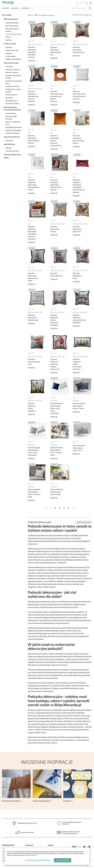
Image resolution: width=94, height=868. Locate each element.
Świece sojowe (11, 113)
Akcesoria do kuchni (11, 62)
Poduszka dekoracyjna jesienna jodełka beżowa (78, 139)
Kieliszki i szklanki (12, 72)
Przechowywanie (12, 94)
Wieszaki (9, 147)
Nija (52, 89)
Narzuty (8, 39)
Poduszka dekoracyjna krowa (77, 275)
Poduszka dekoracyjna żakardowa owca (79, 50)
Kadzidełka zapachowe (14, 127)
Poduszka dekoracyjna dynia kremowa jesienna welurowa (79, 95)
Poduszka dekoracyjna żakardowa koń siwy (56, 51)
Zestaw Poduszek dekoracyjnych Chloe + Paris (79, 447)
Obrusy (8, 36)
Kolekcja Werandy (12, 22)
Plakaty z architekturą (13, 58)
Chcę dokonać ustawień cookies (38, 860)
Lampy (6, 157)
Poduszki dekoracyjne (14, 33)
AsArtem (54, 400)
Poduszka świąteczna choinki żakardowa (32, 406)
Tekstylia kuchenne (12, 86)
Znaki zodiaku (10, 56)
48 (39, 15)
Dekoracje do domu (11, 18)
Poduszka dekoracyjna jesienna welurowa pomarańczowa (56, 140)
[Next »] (73, 507)
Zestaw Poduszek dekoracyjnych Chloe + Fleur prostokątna (34, 451)
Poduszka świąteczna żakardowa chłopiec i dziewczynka (55, 364)
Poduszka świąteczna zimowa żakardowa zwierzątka (54, 319)
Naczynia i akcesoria (13, 69)
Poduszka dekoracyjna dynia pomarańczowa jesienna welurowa (57, 96)
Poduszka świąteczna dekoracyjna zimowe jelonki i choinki (33, 184)
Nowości (6, 8)
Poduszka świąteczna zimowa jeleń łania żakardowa (79, 318)
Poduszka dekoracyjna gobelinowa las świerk (33, 276)
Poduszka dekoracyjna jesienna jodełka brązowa (33, 139)
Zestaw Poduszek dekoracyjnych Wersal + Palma (79, 405)
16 (33, 15)
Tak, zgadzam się (63, 860)
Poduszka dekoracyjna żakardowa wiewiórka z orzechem (32, 52)
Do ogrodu (25, 8)
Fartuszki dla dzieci (12, 150)
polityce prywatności (30, 855)
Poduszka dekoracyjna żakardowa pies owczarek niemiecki (33, 96)
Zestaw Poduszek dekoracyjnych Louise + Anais (57, 491)
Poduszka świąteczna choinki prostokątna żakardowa (77, 364)
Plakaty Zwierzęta (12, 50)
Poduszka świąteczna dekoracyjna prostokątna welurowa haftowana (32, 232)
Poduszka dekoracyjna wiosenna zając (33, 317)
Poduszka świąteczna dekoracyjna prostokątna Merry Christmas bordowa (79, 186)
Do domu (15, 8)
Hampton (9, 53)
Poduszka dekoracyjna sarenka (55, 229)
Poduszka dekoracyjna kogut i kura (77, 229)
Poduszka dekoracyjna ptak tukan (34, 361)
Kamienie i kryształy (13, 132)
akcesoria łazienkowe (12, 136)
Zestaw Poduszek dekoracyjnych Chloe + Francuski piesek (34, 492)
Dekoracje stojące (12, 25)
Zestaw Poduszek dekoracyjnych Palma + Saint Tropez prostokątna (57, 408)
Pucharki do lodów (12, 103)
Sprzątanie (9, 97)
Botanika (9, 47)
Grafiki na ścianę (10, 43)
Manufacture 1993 (35, 45)
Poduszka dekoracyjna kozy (56, 274)
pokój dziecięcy (10, 144)
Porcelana (9, 66)
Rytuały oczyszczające (13, 130)
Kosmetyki (9, 140)
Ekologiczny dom (12, 100)
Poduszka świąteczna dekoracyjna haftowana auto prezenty (56, 184)
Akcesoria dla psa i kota (12, 154)
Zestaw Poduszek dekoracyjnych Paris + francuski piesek (57, 451)
